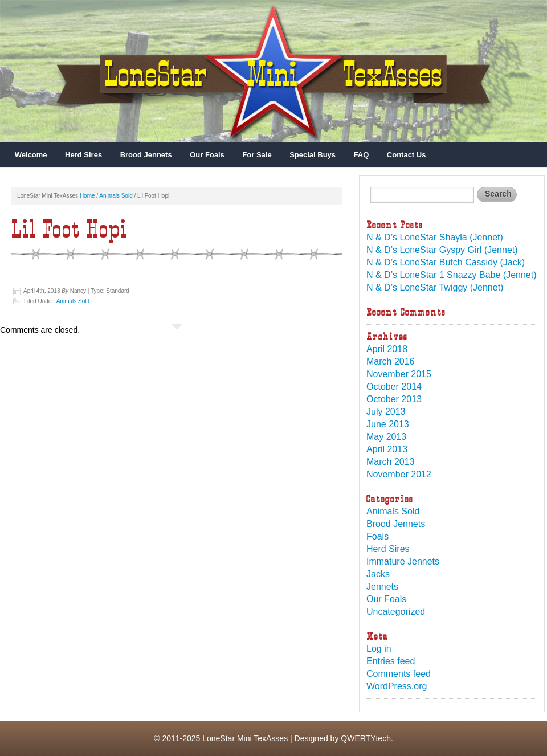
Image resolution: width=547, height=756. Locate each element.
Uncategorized (396, 612)
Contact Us (407, 155)
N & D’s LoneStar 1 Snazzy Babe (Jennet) (452, 275)
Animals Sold (116, 196)
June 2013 (388, 424)
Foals (377, 536)
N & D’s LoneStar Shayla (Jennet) (435, 237)
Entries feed (391, 661)
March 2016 (391, 361)
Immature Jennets (403, 561)
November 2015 (399, 374)
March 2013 (391, 462)
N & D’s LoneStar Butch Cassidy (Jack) (446, 262)
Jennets (382, 587)
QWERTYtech (366, 738)
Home (87, 196)
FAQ (362, 155)
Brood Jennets (146, 155)
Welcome (31, 155)
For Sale (257, 155)
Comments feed (399, 674)
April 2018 (387, 349)
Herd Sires (83, 155)
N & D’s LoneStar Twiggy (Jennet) (435, 287)
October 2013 (394, 399)
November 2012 (399, 474)
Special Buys (313, 155)
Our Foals (207, 155)
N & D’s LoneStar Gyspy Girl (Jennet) (442, 250)
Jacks (378, 574)
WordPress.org (397, 686)
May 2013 (386, 437)
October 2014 (394, 387)
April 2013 (387, 449)
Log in (379, 649)
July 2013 (386, 412)
